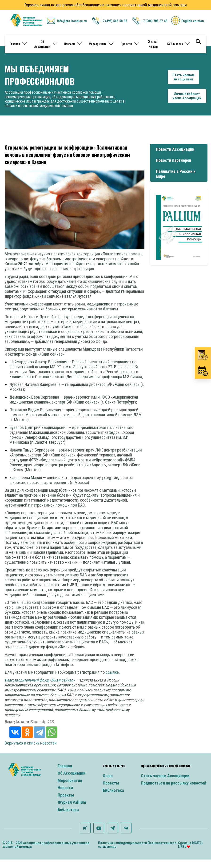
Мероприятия (101, 44)
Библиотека (179, 44)
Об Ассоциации (46, 44)
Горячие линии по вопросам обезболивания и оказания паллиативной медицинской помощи (106, 5)
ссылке (112, 672)
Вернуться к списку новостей (31, 743)
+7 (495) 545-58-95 (114, 21)
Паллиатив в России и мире (176, 174)
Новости (73, 44)
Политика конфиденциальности (123, 843)
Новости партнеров (174, 160)
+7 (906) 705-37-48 (154, 21)
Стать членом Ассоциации (165, 776)
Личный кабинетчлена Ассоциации (187, 96)
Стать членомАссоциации (183, 77)
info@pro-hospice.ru (72, 21)
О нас (108, 776)
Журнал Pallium (153, 44)
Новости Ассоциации (175, 149)
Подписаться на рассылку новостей (174, 783)
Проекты (130, 44)
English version (193, 21)
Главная (18, 44)
